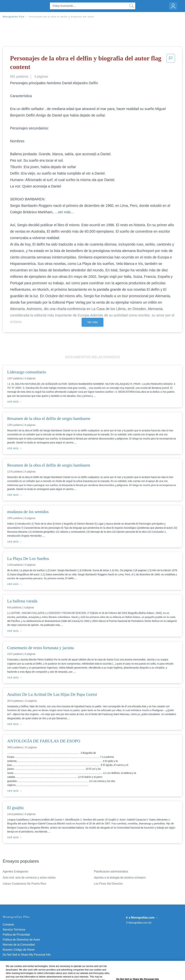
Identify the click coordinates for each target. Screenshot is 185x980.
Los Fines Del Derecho (108, 884)
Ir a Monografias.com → (142, 918)
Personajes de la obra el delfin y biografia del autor (62, 17)
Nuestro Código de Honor (19, 950)
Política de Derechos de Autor (21, 940)
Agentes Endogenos (15, 871)
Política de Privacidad (16, 935)
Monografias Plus (14, 17)
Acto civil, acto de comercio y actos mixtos (29, 878)
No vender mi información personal (25, 955)
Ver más (92, 322)
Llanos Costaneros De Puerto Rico (24, 884)
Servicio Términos (14, 930)
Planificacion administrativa (111, 871)
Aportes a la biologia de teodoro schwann (120, 878)
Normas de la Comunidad (19, 945)
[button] (171, 63)
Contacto (8, 925)
